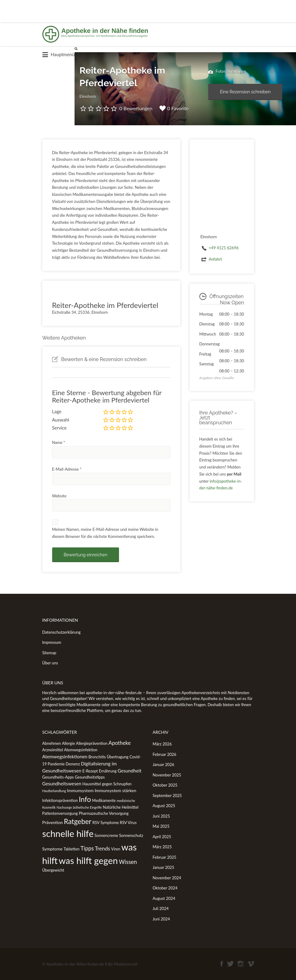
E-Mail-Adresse (67, 469)
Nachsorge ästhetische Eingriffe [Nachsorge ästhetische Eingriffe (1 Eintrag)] (79, 807)
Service (60, 428)
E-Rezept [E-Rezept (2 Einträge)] (90, 771)
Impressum (52, 642)
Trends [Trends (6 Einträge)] (102, 848)
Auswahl (61, 420)
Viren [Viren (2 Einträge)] (116, 849)
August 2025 (164, 806)
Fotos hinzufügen (227, 72)
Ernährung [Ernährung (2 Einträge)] (108, 771)
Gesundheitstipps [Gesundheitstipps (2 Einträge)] (90, 777)
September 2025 (167, 795)
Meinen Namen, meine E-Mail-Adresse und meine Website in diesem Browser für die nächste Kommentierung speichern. (105, 533)
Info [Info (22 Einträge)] (85, 799)
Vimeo (251, 964)
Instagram (240, 964)
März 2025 (162, 847)
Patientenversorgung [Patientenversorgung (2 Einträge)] (60, 813)
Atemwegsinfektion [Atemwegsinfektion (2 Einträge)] (81, 750)
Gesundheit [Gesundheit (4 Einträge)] (129, 771)
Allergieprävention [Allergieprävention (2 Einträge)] (92, 743)
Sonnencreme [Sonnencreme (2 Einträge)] (106, 835)
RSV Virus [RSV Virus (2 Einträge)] (128, 822)
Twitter (230, 964)
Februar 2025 (165, 857)
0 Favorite (174, 108)
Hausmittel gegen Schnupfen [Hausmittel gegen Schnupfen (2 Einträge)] (107, 784)
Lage (57, 411)
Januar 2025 (164, 867)
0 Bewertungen (136, 108)
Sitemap (49, 653)
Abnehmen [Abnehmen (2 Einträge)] (52, 743)
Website (59, 496)
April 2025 (162, 837)
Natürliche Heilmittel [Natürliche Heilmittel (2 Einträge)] (121, 807)
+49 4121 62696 (224, 248)
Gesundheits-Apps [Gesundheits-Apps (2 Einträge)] (58, 777)
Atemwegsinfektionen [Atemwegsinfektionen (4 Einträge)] (65, 756)
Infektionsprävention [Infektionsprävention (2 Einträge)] (60, 800)
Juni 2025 (161, 816)
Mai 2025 (161, 826)
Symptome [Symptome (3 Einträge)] (52, 849)
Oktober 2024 (165, 888)
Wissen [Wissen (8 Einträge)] (128, 862)
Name (59, 442)
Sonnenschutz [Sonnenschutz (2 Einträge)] (131, 835)
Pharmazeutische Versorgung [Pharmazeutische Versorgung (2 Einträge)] (104, 813)
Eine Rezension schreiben (245, 92)
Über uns (50, 663)
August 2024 (164, 898)
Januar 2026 (164, 764)
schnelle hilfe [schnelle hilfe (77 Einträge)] (68, 833)
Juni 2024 (161, 919)
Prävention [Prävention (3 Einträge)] (53, 822)
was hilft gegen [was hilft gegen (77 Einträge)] (88, 860)
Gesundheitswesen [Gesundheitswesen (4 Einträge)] (62, 784)
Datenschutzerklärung (62, 632)
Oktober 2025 (165, 785)
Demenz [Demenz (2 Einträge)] (73, 764)
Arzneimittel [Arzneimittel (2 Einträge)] (53, 750)
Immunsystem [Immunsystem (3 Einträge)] (81, 790)
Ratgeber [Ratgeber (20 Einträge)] (78, 821)
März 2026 (162, 744)
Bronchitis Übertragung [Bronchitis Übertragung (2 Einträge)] (108, 757)
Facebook (222, 964)
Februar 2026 (165, 754)
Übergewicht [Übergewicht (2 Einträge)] (53, 870)
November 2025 (167, 775)
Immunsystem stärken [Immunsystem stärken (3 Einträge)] (115, 790)
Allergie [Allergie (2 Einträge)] (68, 743)
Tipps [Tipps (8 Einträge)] (87, 848)
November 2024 (167, 878)
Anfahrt (215, 259)
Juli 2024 (161, 908)
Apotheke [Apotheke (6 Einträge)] (120, 743)
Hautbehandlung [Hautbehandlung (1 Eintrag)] (54, 791)
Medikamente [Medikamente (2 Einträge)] (104, 800)
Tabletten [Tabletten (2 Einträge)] (71, 849)
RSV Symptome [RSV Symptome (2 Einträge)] (106, 822)
